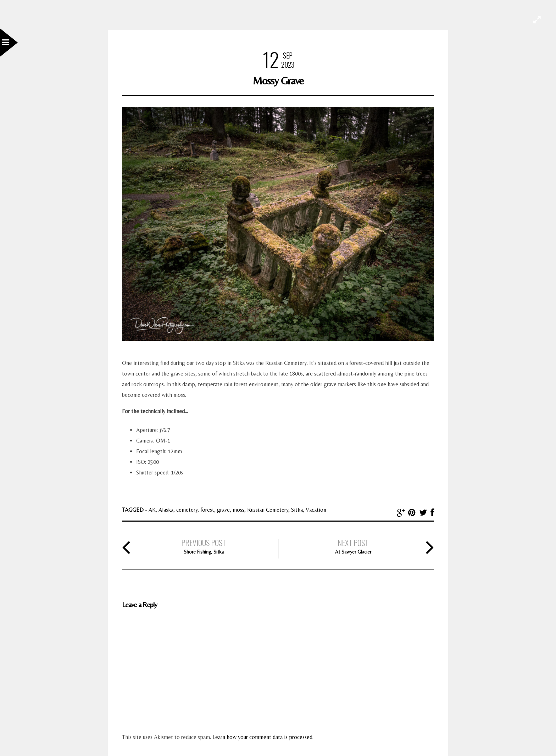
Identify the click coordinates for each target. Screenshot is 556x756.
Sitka (297, 510)
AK (152, 510)
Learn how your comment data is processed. (263, 737)
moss (238, 510)
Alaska (166, 510)
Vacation (316, 510)
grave (223, 510)
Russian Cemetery (268, 510)
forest (207, 510)
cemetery (187, 510)
